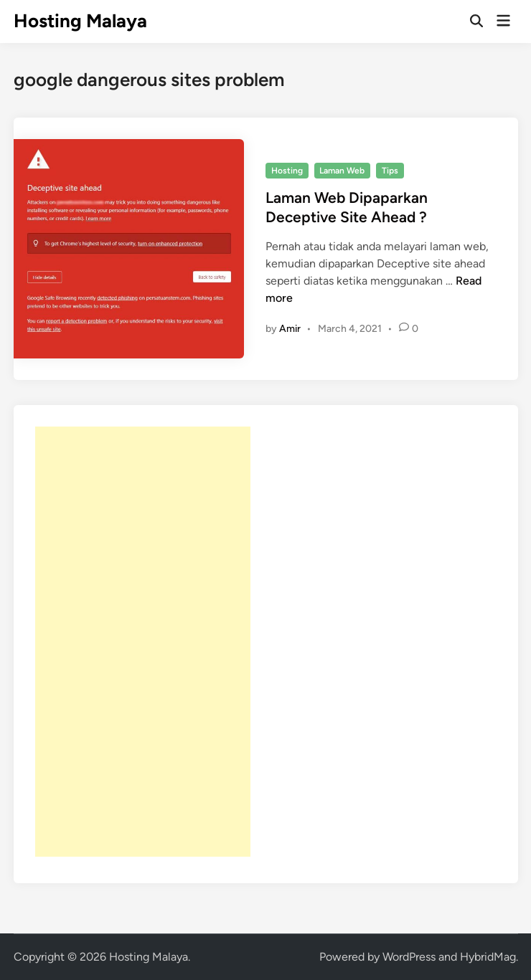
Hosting (287, 171)
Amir (290, 329)
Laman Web (342, 171)
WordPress (409, 957)
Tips (390, 171)
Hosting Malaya (80, 21)
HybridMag (488, 957)
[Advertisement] (143, 642)
